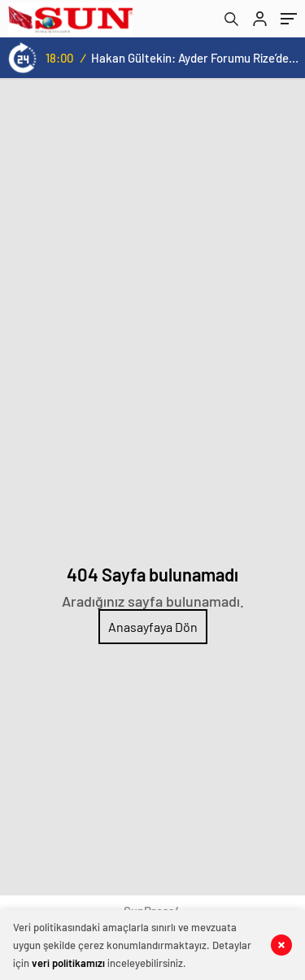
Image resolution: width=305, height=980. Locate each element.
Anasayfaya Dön (153, 627)
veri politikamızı (68, 963)
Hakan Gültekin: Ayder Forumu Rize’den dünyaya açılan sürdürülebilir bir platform (195, 58)
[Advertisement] (152, 239)
